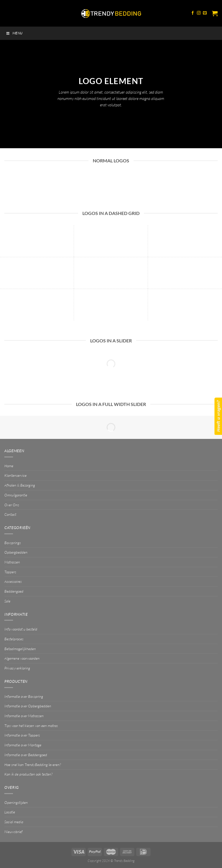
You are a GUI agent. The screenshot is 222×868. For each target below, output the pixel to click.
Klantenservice (15, 475)
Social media (14, 822)
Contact (10, 514)
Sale (7, 601)
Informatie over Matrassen (24, 716)
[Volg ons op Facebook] (193, 13)
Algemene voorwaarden (22, 658)
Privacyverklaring (17, 668)
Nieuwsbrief (13, 832)
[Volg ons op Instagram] (199, 13)
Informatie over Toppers (22, 735)
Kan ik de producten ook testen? (28, 774)
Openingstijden (16, 802)
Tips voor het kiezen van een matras (31, 726)
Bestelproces (14, 639)
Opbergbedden (16, 552)
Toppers (10, 572)
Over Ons (12, 505)
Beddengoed (14, 591)
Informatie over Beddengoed (26, 755)
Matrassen (12, 562)
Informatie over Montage (23, 745)
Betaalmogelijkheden (20, 649)
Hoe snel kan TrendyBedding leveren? (33, 765)
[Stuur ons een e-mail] (205, 13)
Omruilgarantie (16, 495)
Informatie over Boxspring (24, 696)
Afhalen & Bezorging (20, 485)
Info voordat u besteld (21, 629)
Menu (14, 33)
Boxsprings (13, 543)
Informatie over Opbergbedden (28, 706)
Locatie (10, 812)
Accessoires (13, 581)
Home (9, 466)
